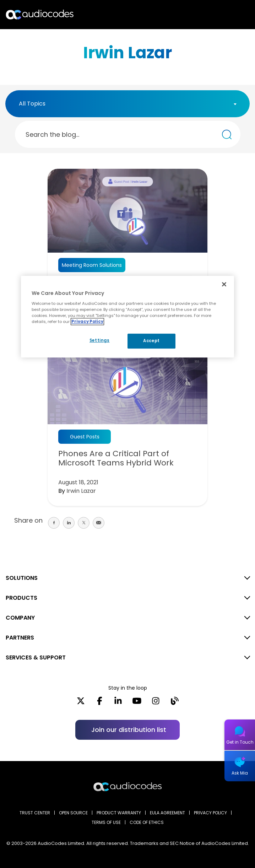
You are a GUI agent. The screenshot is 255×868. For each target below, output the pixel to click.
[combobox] (128, 104)
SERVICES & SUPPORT (36, 657)
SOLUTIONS (22, 578)
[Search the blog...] (227, 134)
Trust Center (35, 813)
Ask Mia (240, 773)
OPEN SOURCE (73, 813)
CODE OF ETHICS (147, 822)
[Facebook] (100, 703)
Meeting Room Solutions (92, 265)
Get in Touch (240, 742)
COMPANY (20, 618)
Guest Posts (85, 437)
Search (219, 15)
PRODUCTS (21, 598)
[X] (81, 703)
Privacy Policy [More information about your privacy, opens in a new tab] (87, 322)
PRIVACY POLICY (210, 813)
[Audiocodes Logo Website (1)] (40, 14)
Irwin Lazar (81, 491)
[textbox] (34, 104)
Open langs (231, 15)
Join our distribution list (129, 730)
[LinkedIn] (118, 703)
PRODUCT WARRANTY (119, 813)
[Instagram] (156, 703)
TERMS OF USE (106, 822)
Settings (100, 340)
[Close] (224, 284)
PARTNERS (20, 638)
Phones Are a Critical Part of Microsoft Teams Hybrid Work (116, 458)
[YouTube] (137, 703)
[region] (128, 317)
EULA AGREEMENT (167, 813)
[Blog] (175, 703)
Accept (151, 341)
